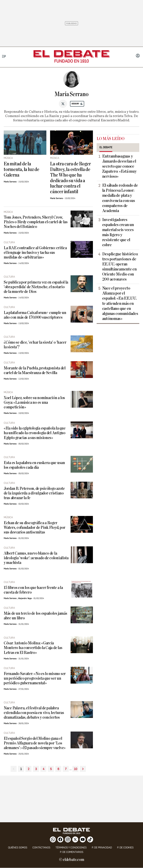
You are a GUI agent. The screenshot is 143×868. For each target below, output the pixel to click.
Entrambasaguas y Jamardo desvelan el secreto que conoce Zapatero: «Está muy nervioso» (119, 166)
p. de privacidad (102, 848)
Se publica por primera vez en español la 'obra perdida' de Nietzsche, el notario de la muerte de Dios (36, 287)
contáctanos (41, 848)
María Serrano (10, 182)
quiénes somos (18, 848)
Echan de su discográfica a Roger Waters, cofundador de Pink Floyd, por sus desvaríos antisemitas (35, 528)
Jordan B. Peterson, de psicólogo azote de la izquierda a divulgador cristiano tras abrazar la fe (34, 493)
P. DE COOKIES (125, 848)
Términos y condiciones (71, 848)
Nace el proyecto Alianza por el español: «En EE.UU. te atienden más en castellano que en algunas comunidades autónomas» (120, 303)
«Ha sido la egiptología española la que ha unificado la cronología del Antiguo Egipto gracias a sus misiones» (35, 433)
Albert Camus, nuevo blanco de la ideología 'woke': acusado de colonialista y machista (36, 558)
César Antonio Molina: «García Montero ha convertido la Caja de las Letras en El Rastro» (33, 648)
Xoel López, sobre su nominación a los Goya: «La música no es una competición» (34, 403)
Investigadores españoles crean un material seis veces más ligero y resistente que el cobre (118, 232)
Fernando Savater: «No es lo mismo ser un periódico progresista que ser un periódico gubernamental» (35, 678)
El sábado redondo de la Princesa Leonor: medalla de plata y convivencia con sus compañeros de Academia (120, 198)
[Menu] (4, 56)
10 (76, 769)
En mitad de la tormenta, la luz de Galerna (22, 169)
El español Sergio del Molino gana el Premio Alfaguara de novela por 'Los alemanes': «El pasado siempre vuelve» (35, 743)
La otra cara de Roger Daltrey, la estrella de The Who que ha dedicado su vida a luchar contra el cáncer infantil (70, 178)
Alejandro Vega (25, 598)
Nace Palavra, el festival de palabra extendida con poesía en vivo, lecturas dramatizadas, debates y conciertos (34, 713)
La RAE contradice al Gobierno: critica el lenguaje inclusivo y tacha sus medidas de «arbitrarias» (35, 253)
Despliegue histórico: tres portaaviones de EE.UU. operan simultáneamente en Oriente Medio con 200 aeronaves (120, 267)
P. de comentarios (72, 852)
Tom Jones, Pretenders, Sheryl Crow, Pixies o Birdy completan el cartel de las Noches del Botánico (36, 222)
